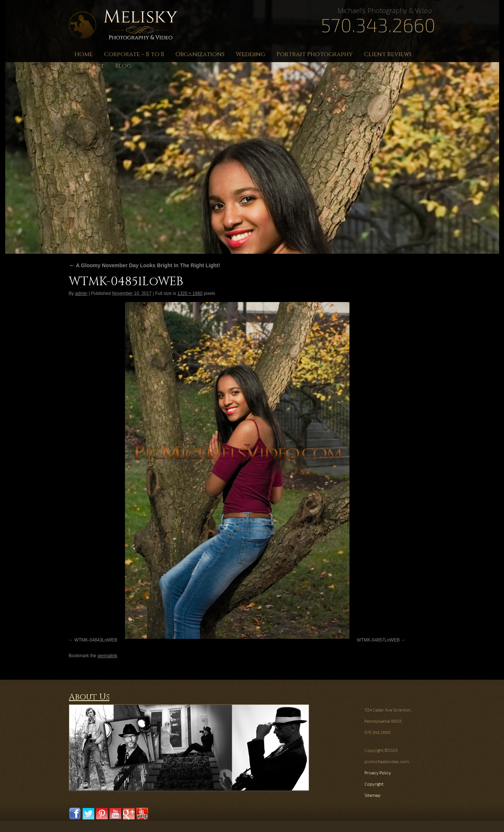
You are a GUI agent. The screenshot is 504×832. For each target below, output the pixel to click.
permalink (107, 656)
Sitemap (372, 795)
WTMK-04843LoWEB (96, 640)
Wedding (251, 54)
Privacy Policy (378, 773)
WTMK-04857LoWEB (378, 640)
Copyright (374, 784)
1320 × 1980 (190, 293)
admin (81, 293)
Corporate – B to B (134, 54)
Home (84, 54)
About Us (89, 697)
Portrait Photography (315, 54)
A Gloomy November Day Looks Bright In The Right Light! (145, 265)
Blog (123, 66)
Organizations (200, 54)
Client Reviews (388, 54)
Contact (89, 66)
